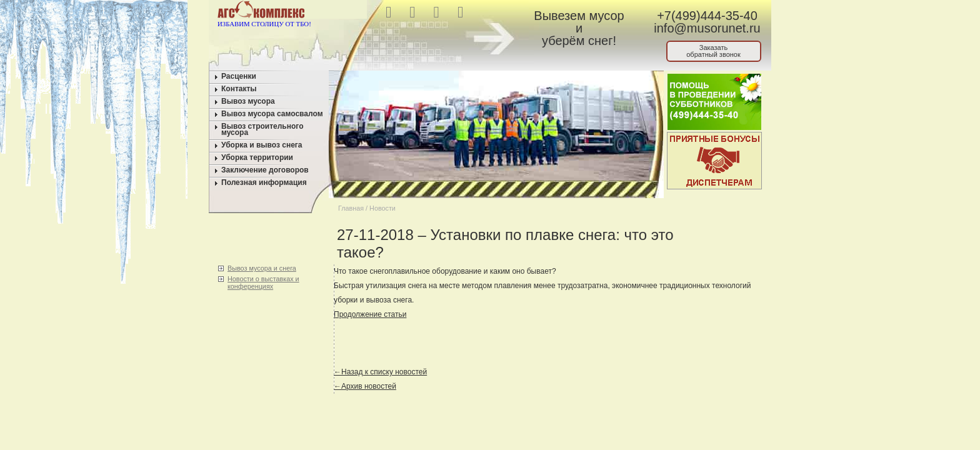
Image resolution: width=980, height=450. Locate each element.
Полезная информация (264, 182)
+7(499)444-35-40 (707, 16)
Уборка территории (257, 157)
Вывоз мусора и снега (262, 268)
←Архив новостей (365, 386)
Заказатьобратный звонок (713, 51)
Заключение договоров (265, 170)
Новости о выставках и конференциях (263, 282)
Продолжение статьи (370, 314)
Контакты (239, 89)
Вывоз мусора (248, 101)
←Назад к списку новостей (380, 372)
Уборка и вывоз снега (262, 145)
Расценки (239, 76)
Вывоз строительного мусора (262, 129)
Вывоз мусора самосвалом (272, 114)
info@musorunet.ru (707, 28)
